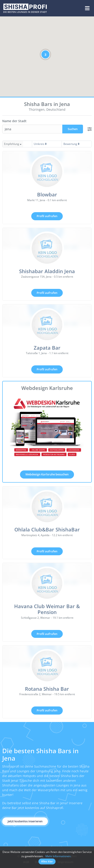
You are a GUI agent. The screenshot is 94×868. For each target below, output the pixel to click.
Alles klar (47, 861)
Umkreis (40, 144)
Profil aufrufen (47, 216)
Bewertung (72, 144)
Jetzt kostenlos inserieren (25, 821)
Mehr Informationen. (58, 856)
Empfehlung (13, 144)
